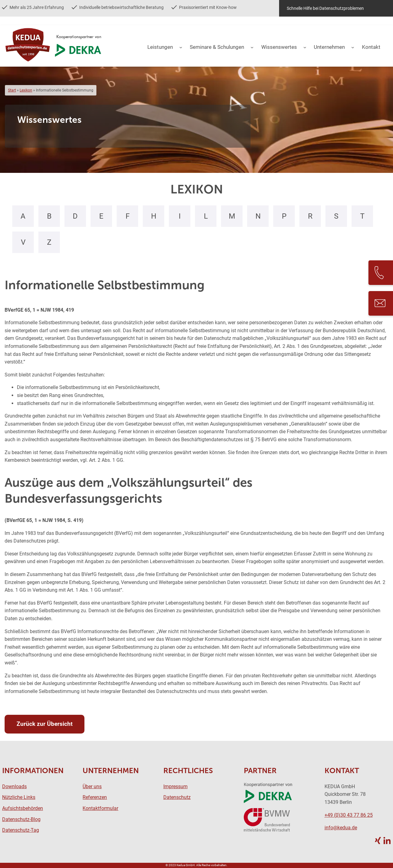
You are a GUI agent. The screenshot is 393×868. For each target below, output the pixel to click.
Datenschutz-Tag (21, 830)
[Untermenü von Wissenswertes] (305, 47)
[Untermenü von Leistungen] (181, 47)
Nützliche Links (19, 797)
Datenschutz (177, 797)
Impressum (175, 786)
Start (12, 90)
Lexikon (26, 90)
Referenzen (95, 797)
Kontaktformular (100, 808)
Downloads (14, 786)
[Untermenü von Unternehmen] (353, 47)
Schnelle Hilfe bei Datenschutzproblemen (325, 8)
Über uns (92, 786)
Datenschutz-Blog (21, 819)
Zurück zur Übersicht (45, 724)
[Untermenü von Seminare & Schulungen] (252, 47)
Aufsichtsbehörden (23, 808)
